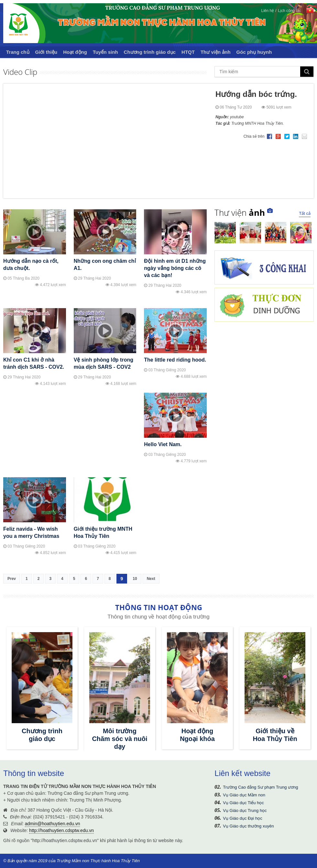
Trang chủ (18, 52)
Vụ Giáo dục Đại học (242, 818)
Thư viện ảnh (216, 52)
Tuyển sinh (105, 52)
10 (135, 579)
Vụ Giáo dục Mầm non (244, 795)
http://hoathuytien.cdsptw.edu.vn (61, 830)
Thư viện (240, 213)
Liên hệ (268, 11)
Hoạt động (75, 52)
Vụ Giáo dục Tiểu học (243, 803)
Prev (12, 579)
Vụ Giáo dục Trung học (245, 810)
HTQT (188, 52)
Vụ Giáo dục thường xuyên (248, 826)
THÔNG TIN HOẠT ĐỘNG (159, 607)
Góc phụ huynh (254, 52)
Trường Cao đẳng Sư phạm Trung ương (260, 787)
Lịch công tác (289, 11)
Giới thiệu (46, 52)
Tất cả (305, 213)
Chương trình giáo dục (150, 52)
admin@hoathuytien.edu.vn (53, 824)
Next (151, 579)
